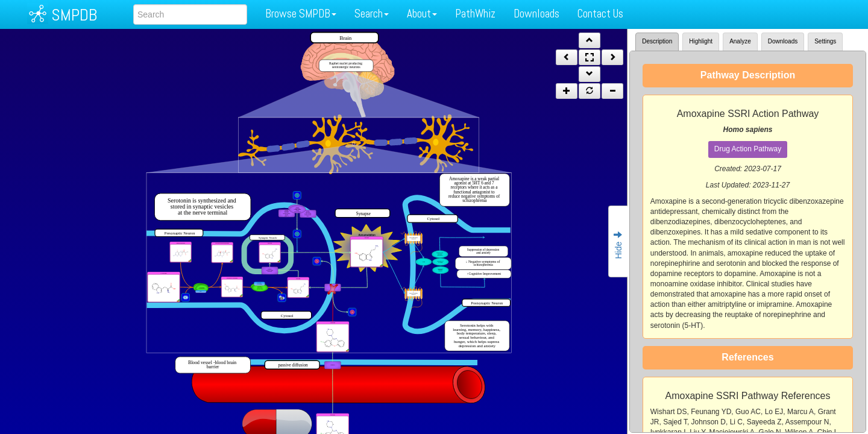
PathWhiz (475, 14)
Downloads (536, 14)
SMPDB (74, 15)
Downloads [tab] (783, 41)
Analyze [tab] (740, 41)
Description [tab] (657, 41)
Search (372, 14)
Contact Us (600, 14)
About (422, 14)
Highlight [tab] (701, 41)
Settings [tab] (825, 41)
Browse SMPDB (301, 14)
